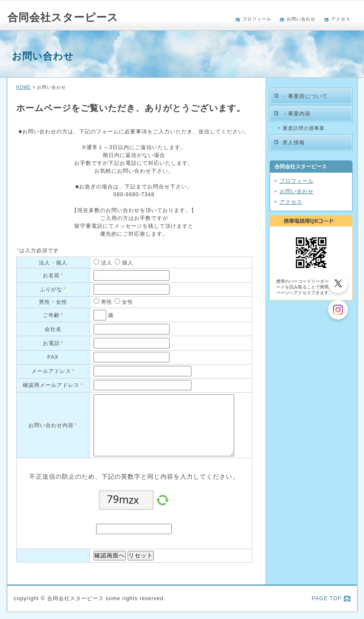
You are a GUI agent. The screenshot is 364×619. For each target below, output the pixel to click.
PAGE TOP (326, 598)
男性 (106, 302)
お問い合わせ (301, 19)
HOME (24, 87)
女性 (127, 302)
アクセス (341, 19)
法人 (106, 263)
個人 (127, 263)
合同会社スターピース (63, 17)
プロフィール (257, 19)
